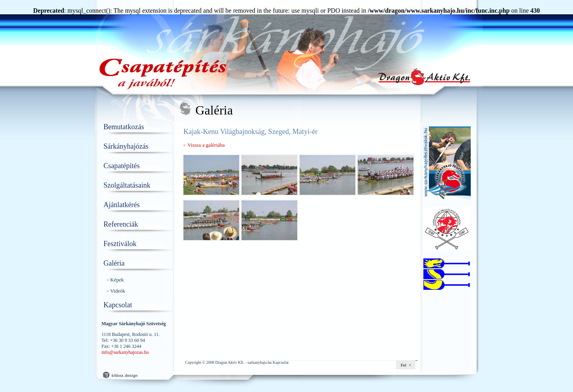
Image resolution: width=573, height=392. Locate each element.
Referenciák (121, 224)
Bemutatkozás (124, 127)
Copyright (193, 362)
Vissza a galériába (206, 145)
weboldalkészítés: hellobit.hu (127, 374)
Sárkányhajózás (126, 146)
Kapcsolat (118, 305)
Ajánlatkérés (122, 205)
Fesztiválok (120, 244)
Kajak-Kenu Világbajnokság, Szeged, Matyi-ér (250, 132)
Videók (118, 291)
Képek (117, 280)
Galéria (114, 263)
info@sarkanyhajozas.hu (125, 352)
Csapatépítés (122, 166)
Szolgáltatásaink (127, 185)
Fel (403, 365)
